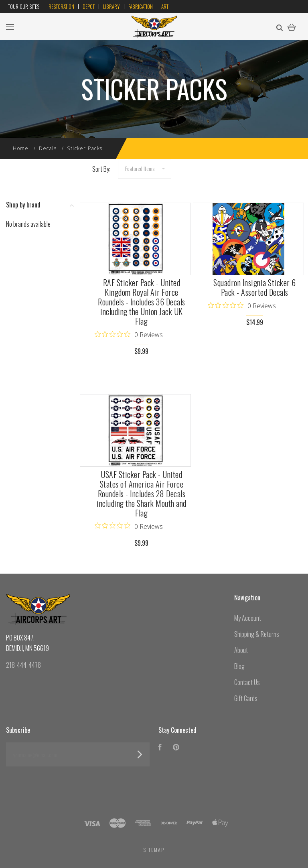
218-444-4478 (23, 665)
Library (111, 6)
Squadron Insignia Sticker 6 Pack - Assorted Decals (255, 287)
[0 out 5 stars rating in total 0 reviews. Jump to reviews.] (129, 334)
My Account (248, 618)
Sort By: (101, 169)
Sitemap (154, 850)
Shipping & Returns (257, 634)
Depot (89, 6)
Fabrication (141, 6)
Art (165, 6)
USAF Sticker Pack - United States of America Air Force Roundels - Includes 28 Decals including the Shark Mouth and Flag (142, 494)
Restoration (61, 6)
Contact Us (247, 682)
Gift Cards (246, 698)
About (241, 650)
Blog (239, 666)
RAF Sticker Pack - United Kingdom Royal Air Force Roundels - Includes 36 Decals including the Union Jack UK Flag (142, 302)
